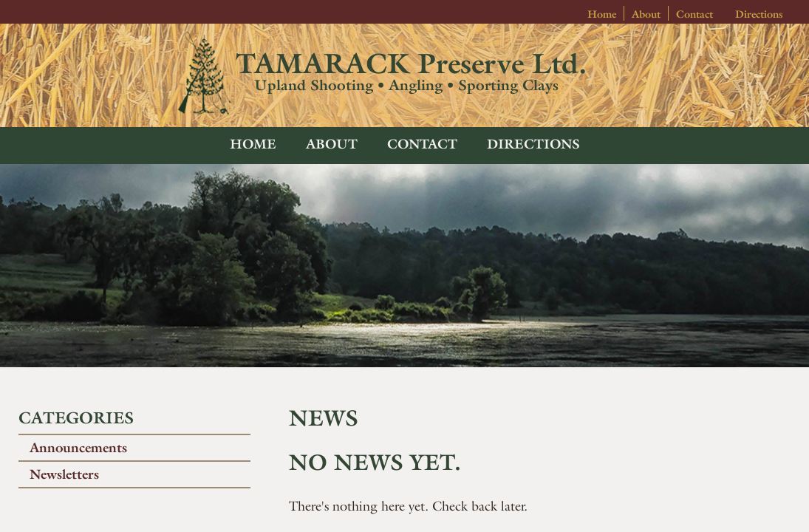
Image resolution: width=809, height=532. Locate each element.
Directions (759, 14)
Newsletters (64, 474)
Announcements (78, 447)
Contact (694, 14)
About (646, 14)
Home (602, 14)
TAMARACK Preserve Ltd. (411, 63)
